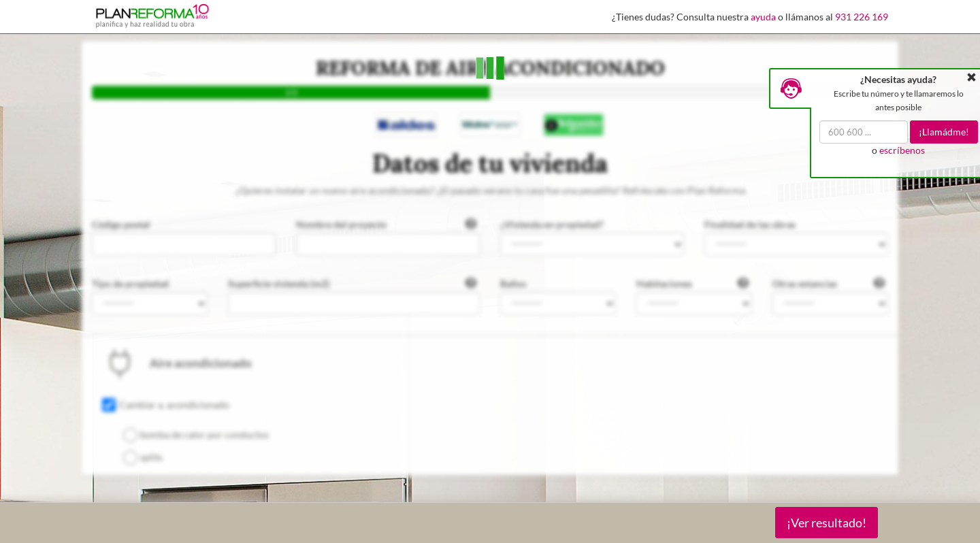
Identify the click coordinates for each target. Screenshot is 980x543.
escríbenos (902, 150)
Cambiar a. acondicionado (174, 405)
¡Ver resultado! (827, 523)
